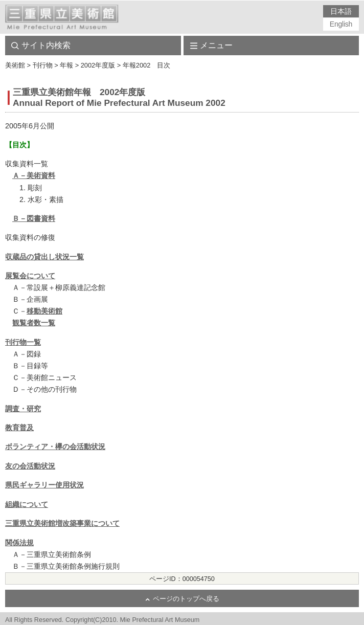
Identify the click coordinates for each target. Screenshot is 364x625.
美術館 (15, 65)
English (341, 24)
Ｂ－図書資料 (34, 218)
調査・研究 (23, 409)
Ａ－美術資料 (34, 175)
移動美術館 (44, 311)
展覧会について (30, 276)
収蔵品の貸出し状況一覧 (44, 257)
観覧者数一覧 (34, 323)
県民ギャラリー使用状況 (44, 485)
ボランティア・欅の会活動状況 (55, 447)
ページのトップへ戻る (186, 599)
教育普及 (19, 428)
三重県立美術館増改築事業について (62, 523)
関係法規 (19, 543)
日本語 (341, 11)
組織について (27, 504)
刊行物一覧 (23, 342)
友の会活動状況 (30, 466)
